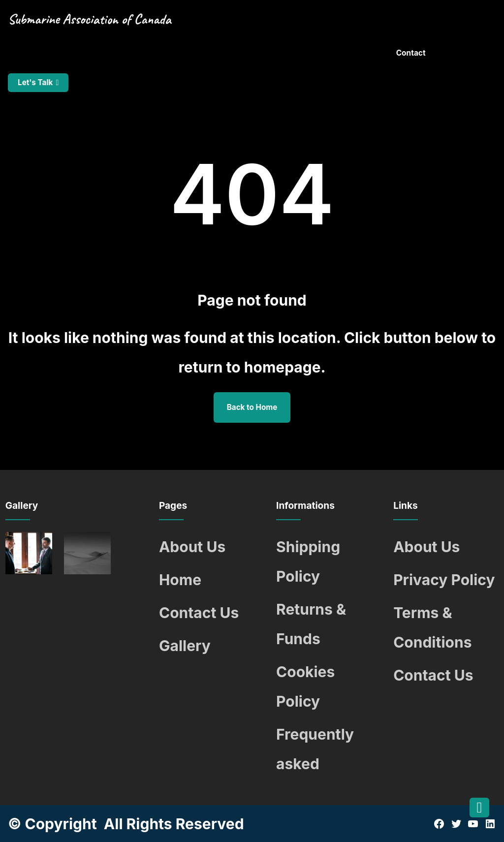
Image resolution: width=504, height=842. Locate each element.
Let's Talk (35, 82)
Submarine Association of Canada (89, 19)
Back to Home (252, 407)
